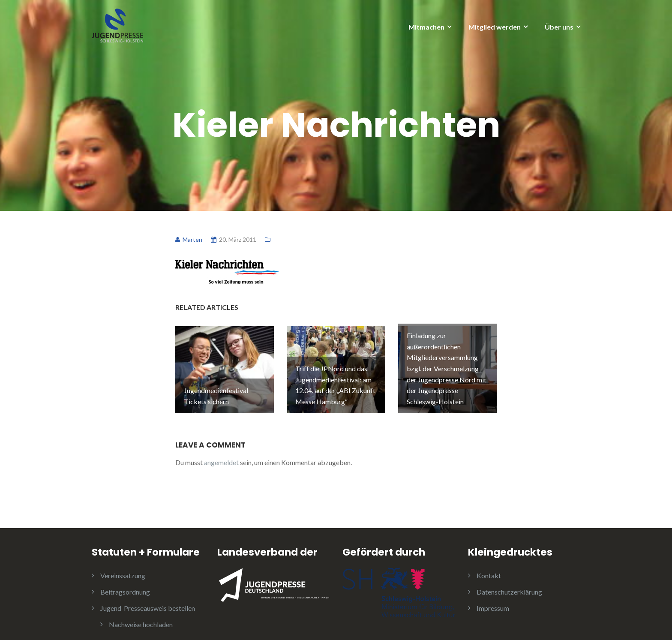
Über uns (559, 27)
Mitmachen (426, 27)
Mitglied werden (495, 27)
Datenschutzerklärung (509, 582)
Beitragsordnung (125, 582)
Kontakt (489, 566)
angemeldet (221, 452)
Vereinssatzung (123, 566)
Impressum (493, 598)
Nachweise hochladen (141, 614)
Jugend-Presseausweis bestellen (148, 598)
